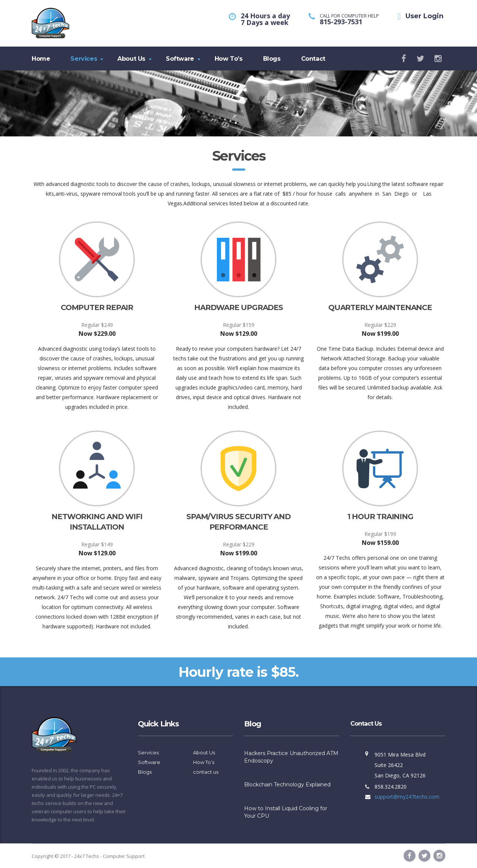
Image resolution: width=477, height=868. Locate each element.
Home (41, 59)
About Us (131, 59)
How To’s (229, 59)
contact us (206, 772)
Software (180, 59)
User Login (424, 16)
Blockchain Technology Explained (287, 785)
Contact (313, 59)
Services (84, 59)
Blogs (272, 59)
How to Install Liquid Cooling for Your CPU (286, 812)
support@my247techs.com (407, 797)
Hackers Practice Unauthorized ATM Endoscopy (291, 757)
